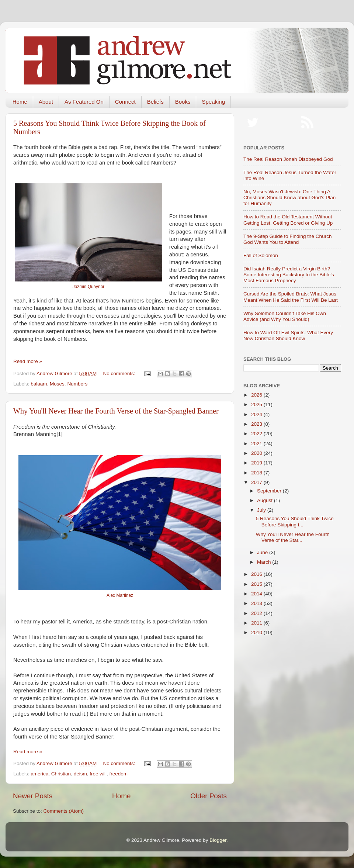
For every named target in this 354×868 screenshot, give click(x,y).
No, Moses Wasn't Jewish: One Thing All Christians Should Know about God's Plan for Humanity (289, 198)
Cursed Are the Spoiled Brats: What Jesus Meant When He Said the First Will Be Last (291, 297)
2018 (257, 473)
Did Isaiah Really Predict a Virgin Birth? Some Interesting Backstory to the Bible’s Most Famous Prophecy (289, 275)
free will (98, 774)
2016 (257, 574)
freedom (118, 774)
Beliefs (155, 102)
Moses (57, 384)
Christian (61, 774)
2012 (257, 613)
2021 (257, 444)
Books (183, 102)
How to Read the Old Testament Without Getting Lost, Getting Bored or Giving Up (288, 220)
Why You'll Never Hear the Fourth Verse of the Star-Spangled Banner (116, 411)
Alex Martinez (120, 595)
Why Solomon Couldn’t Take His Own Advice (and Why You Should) (285, 316)
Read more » (28, 361)
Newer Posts (33, 796)
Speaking (213, 102)
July (262, 510)
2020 (257, 453)
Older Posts (209, 796)
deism (80, 774)
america (39, 774)
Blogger (218, 840)
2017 (257, 482)
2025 (257, 404)
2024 (257, 414)
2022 (257, 434)
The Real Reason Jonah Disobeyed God (288, 159)
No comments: (120, 374)
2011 (257, 623)
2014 (257, 594)
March (265, 562)
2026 (257, 395)
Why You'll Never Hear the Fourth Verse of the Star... (293, 537)
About (46, 102)
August (265, 500)
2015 (257, 584)
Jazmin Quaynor (88, 287)
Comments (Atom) (64, 811)
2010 (257, 632)
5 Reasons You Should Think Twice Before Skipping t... (295, 521)
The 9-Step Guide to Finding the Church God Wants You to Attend (287, 239)
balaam (39, 384)
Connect (125, 102)
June (263, 552)
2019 (257, 463)
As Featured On (84, 102)
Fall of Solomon (261, 255)
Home (20, 102)
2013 (257, 603)
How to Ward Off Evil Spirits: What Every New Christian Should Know (288, 336)
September (270, 491)
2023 (257, 424)
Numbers (77, 384)
